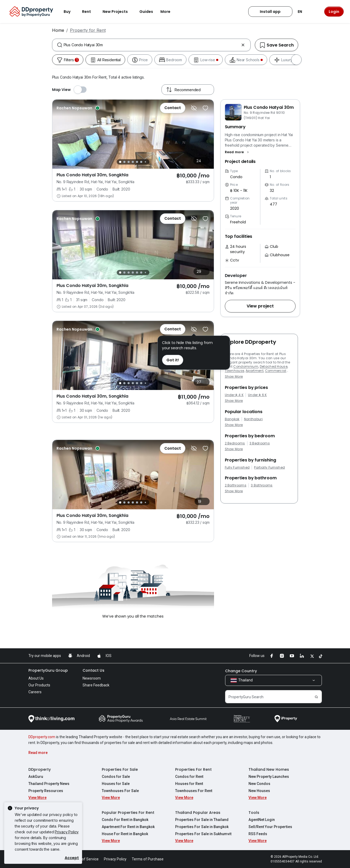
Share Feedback (96, 685)
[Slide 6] (141, 162)
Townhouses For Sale (120, 791)
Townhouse (235, 371)
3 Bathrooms (262, 485)
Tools (254, 813)
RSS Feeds (258, 834)
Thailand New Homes (269, 769)
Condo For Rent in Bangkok (125, 820)
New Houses (259, 791)
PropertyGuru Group (48, 670)
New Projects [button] (118, 12)
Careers (35, 692)
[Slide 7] (145, 162)
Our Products (39, 685)
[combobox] (151, 45)
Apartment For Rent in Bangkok (128, 827)
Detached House (274, 366)
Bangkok (232, 419)
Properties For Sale (120, 769)
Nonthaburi (253, 419)
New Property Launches (269, 777)
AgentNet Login (262, 820)
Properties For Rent (193, 769)
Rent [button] (90, 12)
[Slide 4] (133, 162)
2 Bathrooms (236, 485)
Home (58, 30)
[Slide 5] (137, 162)
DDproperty (40, 769)
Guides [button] (146, 12)
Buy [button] (70, 12)
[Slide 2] (124, 162)
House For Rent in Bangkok (125, 834)
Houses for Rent (189, 784)
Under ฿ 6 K (257, 395)
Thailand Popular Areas (198, 813)
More (169, 12)
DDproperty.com (42, 737)
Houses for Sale (116, 784)
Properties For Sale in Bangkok (202, 827)
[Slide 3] (129, 162)
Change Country (241, 671)
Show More (234, 376)
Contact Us (93, 670)
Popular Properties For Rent (128, 813)
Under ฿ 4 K (234, 395)
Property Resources (46, 791)
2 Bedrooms (235, 443)
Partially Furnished (269, 468)
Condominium (246, 366)
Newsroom (92, 678)
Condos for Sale (116, 777)
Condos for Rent (189, 777)
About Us (36, 678)
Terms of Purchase (148, 859)
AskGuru (36, 777)
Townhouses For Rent (194, 791)
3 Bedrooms (260, 443)
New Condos (259, 784)
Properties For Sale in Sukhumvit (203, 834)
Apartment (255, 371)
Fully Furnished (237, 468)
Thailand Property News (49, 784)
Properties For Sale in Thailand (202, 820)
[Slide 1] (120, 162)
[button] (238, 152)
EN (303, 12)
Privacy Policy (67, 832)
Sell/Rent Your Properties (270, 827)
